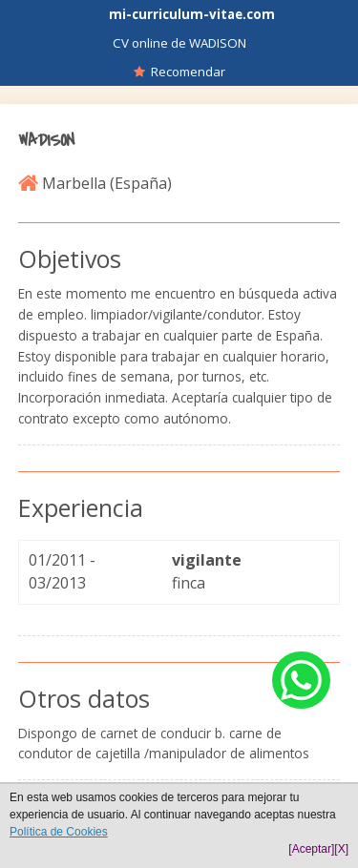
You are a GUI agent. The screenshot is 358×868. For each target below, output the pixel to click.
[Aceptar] (311, 849)
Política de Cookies (59, 832)
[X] (341, 849)
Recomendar (179, 72)
